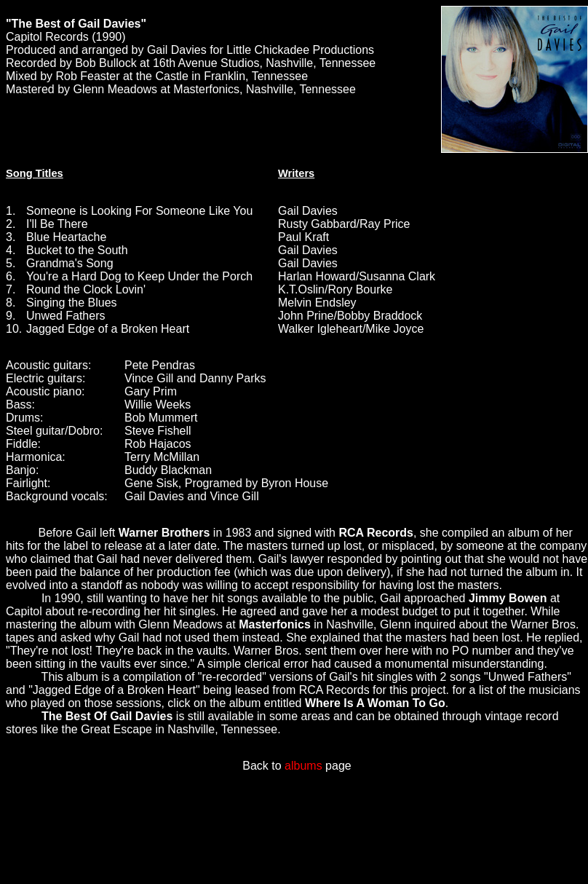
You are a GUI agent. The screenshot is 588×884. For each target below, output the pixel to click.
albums (303, 766)
